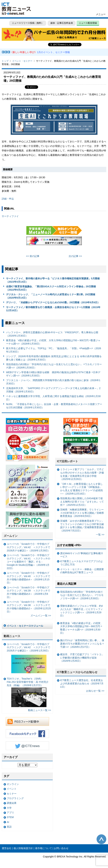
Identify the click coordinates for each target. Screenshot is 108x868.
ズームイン (11, 536)
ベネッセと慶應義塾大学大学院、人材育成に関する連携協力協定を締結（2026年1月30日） (53, 398)
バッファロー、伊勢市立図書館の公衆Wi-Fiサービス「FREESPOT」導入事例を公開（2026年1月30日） (52, 334)
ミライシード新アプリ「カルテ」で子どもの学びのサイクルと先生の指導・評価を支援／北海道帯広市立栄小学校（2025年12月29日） (82, 474)
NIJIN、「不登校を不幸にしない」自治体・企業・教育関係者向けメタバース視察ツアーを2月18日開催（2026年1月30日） (54, 406)
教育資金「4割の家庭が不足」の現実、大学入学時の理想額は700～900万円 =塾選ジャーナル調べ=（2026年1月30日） (53, 342)
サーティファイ (10, 216)
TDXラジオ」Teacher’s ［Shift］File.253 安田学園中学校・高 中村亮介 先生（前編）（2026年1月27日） (28, 692)
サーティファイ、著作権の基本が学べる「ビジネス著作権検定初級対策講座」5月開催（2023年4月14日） (53, 280)
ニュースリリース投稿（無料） (28, 23)
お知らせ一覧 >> (95, 691)
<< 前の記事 (33, 256)
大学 (9, 808)
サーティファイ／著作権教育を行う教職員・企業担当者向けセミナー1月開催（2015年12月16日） (53, 309)
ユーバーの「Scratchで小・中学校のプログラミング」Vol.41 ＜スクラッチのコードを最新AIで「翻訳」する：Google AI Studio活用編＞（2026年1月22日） (28, 562)
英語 (9, 827)
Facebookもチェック (27, 734)
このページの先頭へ (101, 839)
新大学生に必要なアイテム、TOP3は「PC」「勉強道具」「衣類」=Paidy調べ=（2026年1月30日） (54, 350)
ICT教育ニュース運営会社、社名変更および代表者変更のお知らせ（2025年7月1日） (82, 683)
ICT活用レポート (68, 461)
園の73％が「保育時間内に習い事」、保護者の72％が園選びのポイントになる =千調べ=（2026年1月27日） (82, 644)
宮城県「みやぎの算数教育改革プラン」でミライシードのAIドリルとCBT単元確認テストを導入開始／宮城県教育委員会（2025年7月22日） (82, 526)
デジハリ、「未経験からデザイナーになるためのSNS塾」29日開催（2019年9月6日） (53, 302)
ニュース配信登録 (88, 23)
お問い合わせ (61, 848)
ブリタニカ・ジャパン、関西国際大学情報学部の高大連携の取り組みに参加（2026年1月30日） (53, 382)
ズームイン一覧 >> (41, 616)
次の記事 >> (75, 256)
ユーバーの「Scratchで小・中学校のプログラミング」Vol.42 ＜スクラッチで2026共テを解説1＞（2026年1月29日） (28, 547)
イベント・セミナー (22, 61)
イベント (12, 789)
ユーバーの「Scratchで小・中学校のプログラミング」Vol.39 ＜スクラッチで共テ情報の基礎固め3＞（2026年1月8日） (28, 592)
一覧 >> (100, 535)
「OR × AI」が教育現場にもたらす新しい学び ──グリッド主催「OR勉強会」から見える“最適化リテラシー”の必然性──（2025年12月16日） (82, 489)
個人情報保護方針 (23, 848)
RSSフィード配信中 (27, 721)
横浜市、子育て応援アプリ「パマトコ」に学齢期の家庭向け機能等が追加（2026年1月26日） (82, 658)
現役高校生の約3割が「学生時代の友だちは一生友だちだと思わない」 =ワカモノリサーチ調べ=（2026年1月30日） (54, 366)
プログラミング (15, 798)
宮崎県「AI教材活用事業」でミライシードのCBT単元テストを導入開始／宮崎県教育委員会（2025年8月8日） (82, 513)
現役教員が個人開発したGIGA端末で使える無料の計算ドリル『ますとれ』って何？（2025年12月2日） (82, 502)
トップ (5, 61)
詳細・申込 (8, 199)
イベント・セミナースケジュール (25, 626)
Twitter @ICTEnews (27, 746)
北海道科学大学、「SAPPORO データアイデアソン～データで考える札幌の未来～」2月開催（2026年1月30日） (53, 390)
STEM (10, 817)
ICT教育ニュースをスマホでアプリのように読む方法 (82, 563)
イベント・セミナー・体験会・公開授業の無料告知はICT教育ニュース (82, 571)
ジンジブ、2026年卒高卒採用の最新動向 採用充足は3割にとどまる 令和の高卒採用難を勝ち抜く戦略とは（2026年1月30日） (54, 358)
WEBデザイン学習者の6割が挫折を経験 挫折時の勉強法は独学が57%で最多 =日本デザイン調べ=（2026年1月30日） (53, 374)
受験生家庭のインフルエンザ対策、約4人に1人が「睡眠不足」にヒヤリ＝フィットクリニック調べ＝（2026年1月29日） (81, 611)
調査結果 (12, 803)
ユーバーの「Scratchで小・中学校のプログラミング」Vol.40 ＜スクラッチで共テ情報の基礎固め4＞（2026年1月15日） (28, 578)
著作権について (44, 848)
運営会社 (7, 848)
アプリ (10, 813)
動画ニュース (12, 636)
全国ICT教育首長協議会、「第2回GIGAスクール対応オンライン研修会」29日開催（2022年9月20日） (51, 288)
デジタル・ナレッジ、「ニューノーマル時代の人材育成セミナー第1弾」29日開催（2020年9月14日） (51, 296)
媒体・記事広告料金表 (62, 23)
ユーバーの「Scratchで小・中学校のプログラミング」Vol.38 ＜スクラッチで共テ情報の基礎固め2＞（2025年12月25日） (29, 607)
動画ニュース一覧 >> (40, 710)
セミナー (12, 794)
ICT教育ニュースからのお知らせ (77, 672)
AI (8, 822)
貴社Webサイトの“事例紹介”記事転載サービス (82, 555)
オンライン (13, 784)
